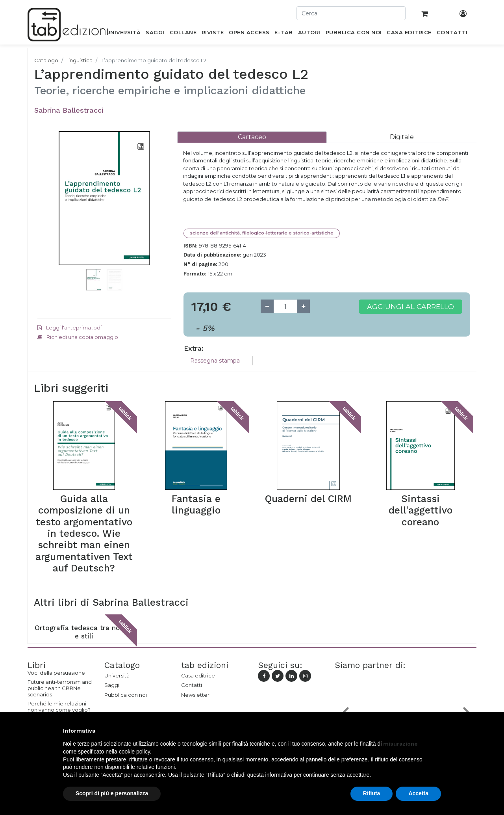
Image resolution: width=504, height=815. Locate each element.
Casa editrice (198, 675)
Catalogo (46, 60)
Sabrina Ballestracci (69, 110)
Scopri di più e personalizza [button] (112, 793)
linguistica (80, 60)
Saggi (112, 685)
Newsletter (195, 695)
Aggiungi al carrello (410, 306)
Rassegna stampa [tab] (215, 361)
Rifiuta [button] (372, 793)
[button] (47, 210)
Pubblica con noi (126, 695)
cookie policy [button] (134, 752)
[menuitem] (123, 34)
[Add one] (303, 306)
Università (117, 675)
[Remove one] (267, 306)
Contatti (192, 685)
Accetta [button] (418, 793)
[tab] (252, 137)
